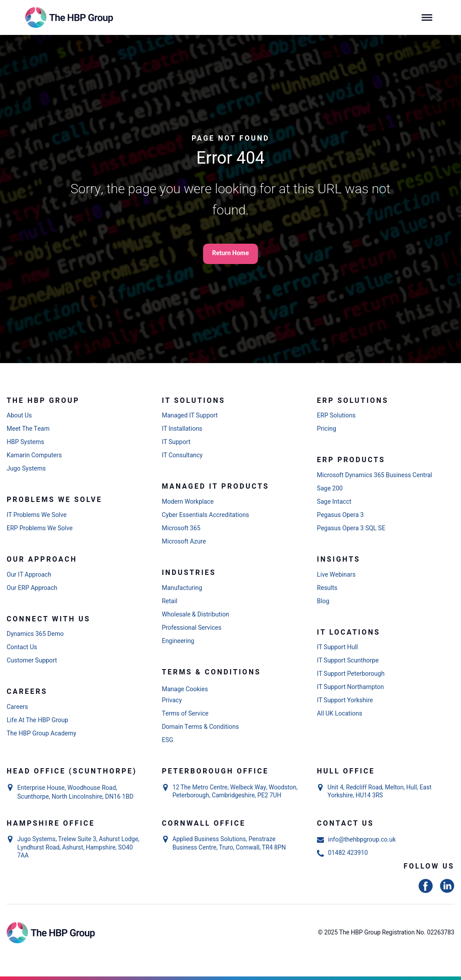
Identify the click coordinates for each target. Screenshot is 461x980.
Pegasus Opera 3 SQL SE (351, 528)
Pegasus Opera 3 (340, 515)
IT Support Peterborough (351, 674)
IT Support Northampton (350, 687)
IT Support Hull (337, 647)
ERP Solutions (336, 416)
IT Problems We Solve (37, 515)
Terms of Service (185, 714)
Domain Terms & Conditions (200, 727)
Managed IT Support (190, 416)
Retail (170, 601)
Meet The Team (28, 429)
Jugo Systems (26, 469)
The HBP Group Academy (41, 734)
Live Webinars (336, 575)
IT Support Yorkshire (345, 701)
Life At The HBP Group (37, 720)
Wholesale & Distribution (196, 615)
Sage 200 (330, 489)
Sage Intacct (334, 502)
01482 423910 (342, 853)
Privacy (172, 701)
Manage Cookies (185, 689)
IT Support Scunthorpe (348, 661)
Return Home (230, 253)
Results (327, 588)
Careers (17, 707)
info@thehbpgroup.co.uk (356, 840)
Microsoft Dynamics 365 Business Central (374, 475)
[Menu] (427, 18)
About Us (19, 416)
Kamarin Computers (34, 456)
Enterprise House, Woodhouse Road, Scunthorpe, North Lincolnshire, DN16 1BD (75, 792)
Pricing (327, 429)
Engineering (178, 641)
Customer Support (32, 661)
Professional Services (192, 628)
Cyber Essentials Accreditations (206, 515)
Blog (323, 601)
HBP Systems (25, 442)
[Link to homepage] (71, 17)
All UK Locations (339, 714)
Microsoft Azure (184, 542)
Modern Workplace (188, 502)
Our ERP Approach (32, 588)
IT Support (176, 442)
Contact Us (22, 647)
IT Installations (182, 429)
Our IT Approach (29, 575)
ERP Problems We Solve (40, 528)
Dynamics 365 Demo (35, 634)
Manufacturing (182, 588)
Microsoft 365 (181, 528)
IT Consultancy (182, 456)
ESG (168, 740)
